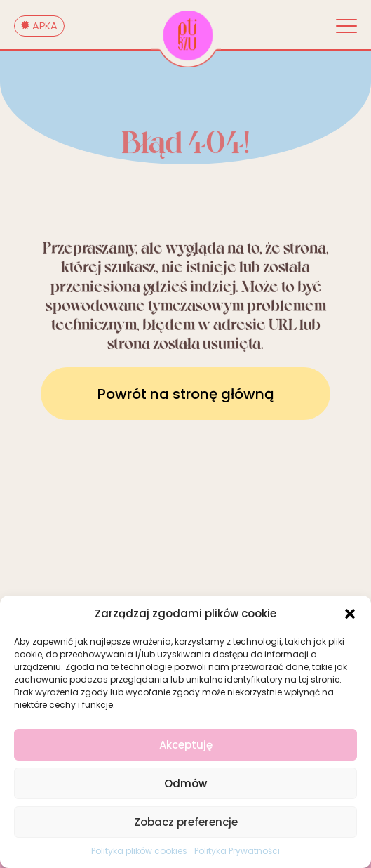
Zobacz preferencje (186, 822)
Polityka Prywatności (237, 851)
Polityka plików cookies (139, 851)
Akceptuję (186, 745)
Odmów (185, 783)
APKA (39, 26)
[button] (350, 614)
